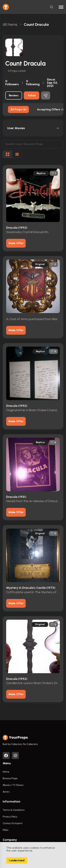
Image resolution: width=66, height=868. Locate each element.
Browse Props (10, 778)
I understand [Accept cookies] (17, 860)
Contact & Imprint (13, 823)
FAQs (5, 830)
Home (6, 772)
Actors (6, 792)
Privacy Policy (10, 817)
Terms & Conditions (14, 810)
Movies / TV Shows (13, 785)
